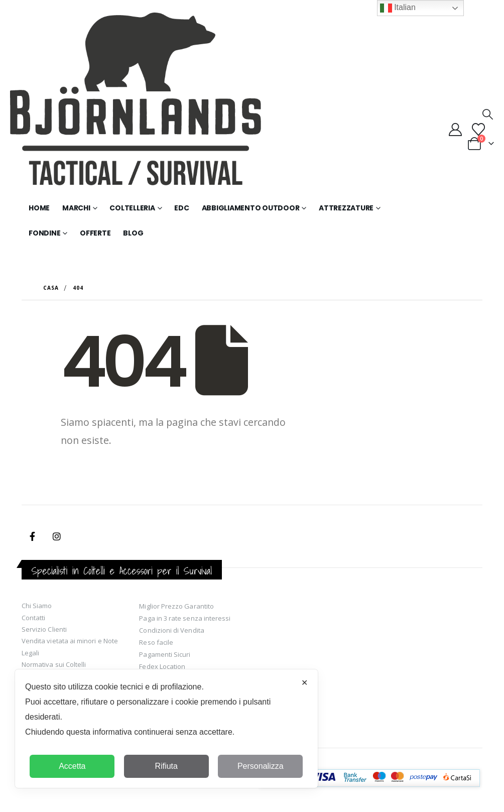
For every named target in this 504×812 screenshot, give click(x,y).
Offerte (95, 233)
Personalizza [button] (261, 766)
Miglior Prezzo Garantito (176, 606)
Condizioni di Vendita (171, 630)
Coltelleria (132, 208)
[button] (488, 114)
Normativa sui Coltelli (54, 664)
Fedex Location (162, 666)
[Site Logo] (136, 104)
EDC (181, 208)
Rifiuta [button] (166, 766)
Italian (398, 8)
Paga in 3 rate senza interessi (185, 618)
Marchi (76, 208)
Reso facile (156, 642)
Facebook (33, 536)
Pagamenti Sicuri (165, 654)
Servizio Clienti (44, 629)
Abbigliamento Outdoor (251, 208)
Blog (133, 233)
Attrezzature (346, 208)
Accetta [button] (72, 766)
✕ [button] (304, 683)
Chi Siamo (37, 606)
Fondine (44, 233)
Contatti (34, 618)
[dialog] (166, 729)
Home (39, 208)
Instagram (57, 536)
